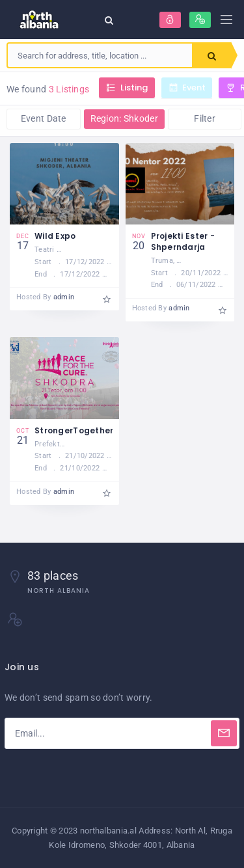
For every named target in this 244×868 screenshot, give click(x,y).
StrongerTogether (74, 430)
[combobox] (100, 55)
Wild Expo (55, 236)
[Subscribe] (224, 733)
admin (64, 297)
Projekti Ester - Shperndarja (183, 241)
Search (212, 56)
